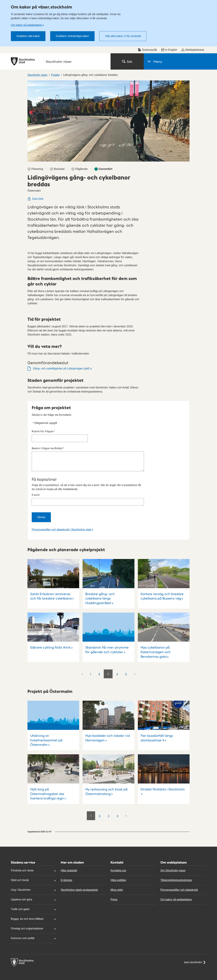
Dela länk (36, 152)
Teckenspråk (147, 3)
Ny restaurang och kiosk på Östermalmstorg (106, 745)
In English (169, 3)
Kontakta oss (118, 824)
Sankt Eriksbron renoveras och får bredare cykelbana (51, 550)
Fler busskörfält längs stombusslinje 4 (157, 691)
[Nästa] (135, 627)
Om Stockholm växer (173, 824)
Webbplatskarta (193, 3)
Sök (127, 15)
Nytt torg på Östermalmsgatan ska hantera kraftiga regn (47, 747)
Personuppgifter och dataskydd (179, 843)
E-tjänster (66, 834)
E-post (88, 453)
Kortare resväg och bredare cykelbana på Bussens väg (162, 550)
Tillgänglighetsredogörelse (176, 834)
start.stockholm (195, 916)
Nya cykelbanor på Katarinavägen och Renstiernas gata (156, 605)
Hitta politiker (118, 834)
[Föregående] (82, 627)
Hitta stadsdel (69, 824)
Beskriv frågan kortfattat (88, 412)
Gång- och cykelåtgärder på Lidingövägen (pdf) (61, 322)
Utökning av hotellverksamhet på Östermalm (46, 693)
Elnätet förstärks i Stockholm (163, 743)
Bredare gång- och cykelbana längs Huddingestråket (100, 552)
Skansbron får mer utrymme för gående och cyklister (107, 603)
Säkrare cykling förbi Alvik (50, 601)
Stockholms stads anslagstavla (79, 843)
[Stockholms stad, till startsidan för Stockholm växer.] (59, 15)
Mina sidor (117, 843)
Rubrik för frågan (60, 389)
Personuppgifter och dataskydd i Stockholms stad (61, 483)
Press (114, 853)
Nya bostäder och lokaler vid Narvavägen (108, 691)
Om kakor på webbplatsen (176, 853)
